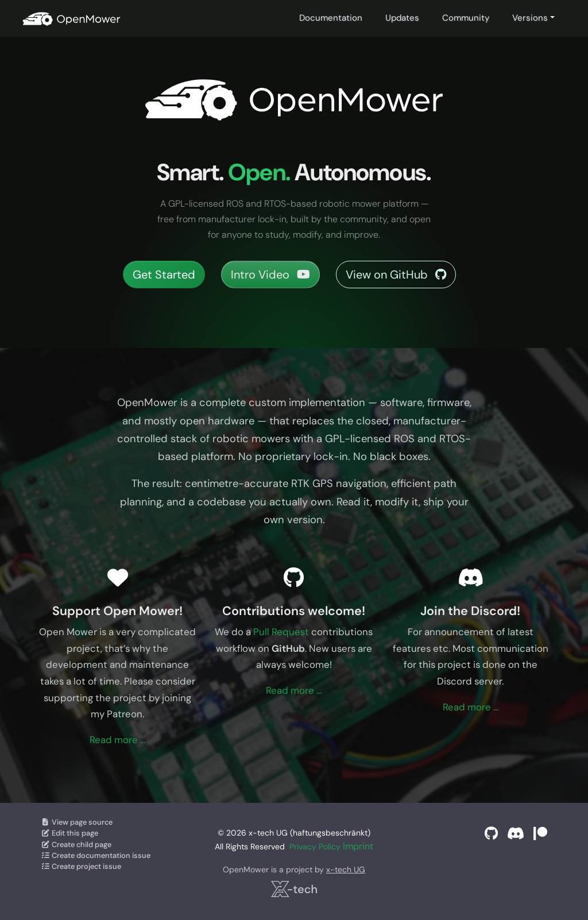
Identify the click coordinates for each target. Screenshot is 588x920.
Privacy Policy (315, 846)
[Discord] (516, 834)
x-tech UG (346, 869)
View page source (77, 822)
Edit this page (69, 833)
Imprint (358, 846)
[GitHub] (491, 834)
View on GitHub (396, 275)
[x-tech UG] (294, 889)
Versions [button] (530, 18)
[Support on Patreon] (540, 834)
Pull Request (281, 632)
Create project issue (81, 866)
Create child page (76, 844)
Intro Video (270, 275)
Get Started (164, 275)
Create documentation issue (96, 855)
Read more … (117, 740)
